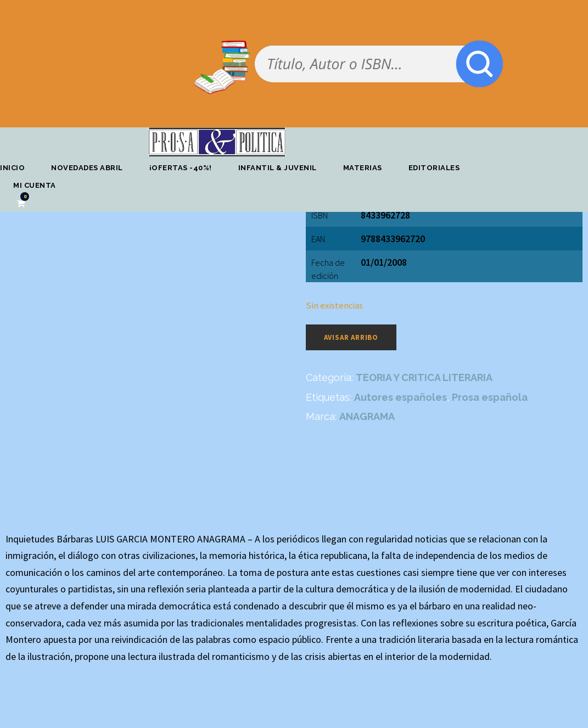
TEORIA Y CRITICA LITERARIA (424, 377)
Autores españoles (401, 397)
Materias (363, 168)
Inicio (12, 168)
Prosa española (490, 397)
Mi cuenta (35, 185)
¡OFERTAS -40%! (181, 168)
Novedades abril (87, 168)
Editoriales (434, 168)
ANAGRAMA (367, 416)
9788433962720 (393, 239)
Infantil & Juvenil (278, 168)
